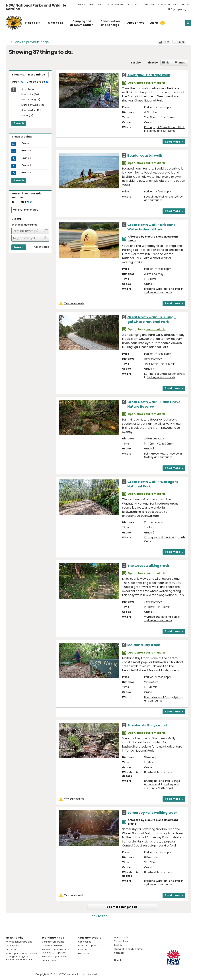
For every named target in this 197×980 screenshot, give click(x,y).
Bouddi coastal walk (145, 155)
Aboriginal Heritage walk (149, 75)
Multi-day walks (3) (33, 105)
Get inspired (96, 4)
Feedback (84, 954)
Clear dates (42, 247)
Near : (25, 202)
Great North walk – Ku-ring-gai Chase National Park (151, 319)
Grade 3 (26, 158)
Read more (174, 142)
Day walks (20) (30, 94)
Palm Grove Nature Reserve (162, 454)
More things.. (37, 75)
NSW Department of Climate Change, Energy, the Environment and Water (21, 957)
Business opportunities (54, 956)
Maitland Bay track (144, 645)
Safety (81, 4)
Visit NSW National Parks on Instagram (17, 974)
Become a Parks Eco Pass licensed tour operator (56, 951)
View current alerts (74, 303)
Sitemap (119, 953)
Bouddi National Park (157, 197)
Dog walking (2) (31, 100)
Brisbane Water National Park (162, 289)
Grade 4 (26, 165)
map (182, 63)
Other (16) (27, 116)
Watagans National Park (159, 537)
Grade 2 (26, 151)
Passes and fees (167, 4)
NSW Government (68, 974)
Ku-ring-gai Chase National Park (164, 127)
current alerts (156, 83)
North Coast (166, 788)
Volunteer (149, 4)
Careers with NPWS (52, 946)
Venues (185, 4)
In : (13, 202)
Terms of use (121, 941)
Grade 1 (26, 143)
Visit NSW (11, 950)
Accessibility (121, 937)
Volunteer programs (53, 942)
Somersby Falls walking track (152, 813)
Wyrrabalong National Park (161, 617)
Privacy (118, 945)
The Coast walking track (148, 566)
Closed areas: (37, 82)
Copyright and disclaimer (129, 949)
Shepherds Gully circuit (147, 725)
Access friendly (115, 4)
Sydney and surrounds (161, 131)
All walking (28, 89)
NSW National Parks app (19, 942)
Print (166, 42)
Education (134, 4)
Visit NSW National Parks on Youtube (25, 974)
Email (181, 42)
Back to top (98, 916)
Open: (17, 82)
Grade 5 (26, 173)
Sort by (136, 63)
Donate (118, 960)
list (168, 63)
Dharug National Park (157, 781)
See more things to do (122, 907)
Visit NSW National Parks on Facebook (9, 974)
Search (19, 123)
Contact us (84, 950)
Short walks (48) (31, 110)
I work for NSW (89, 974)
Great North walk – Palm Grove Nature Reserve (154, 404)
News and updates (89, 946)
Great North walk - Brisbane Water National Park (151, 227)
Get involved (49, 960)
